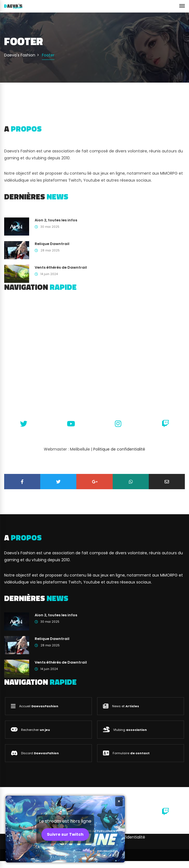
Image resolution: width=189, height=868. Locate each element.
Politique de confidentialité (119, 449)
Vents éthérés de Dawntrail (61, 267)
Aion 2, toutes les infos (56, 220)
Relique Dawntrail (52, 244)
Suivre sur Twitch (65, 834)
